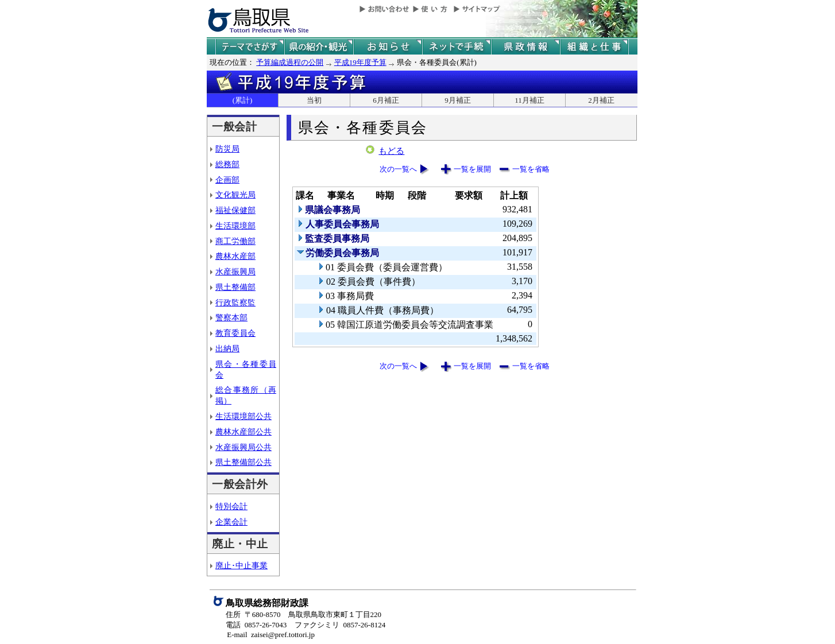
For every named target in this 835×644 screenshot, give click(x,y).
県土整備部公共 (243, 462)
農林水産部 (235, 256)
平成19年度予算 (360, 62)
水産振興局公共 (243, 447)
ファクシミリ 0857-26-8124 (340, 625)
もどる (391, 151)
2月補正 (601, 100)
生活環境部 (235, 226)
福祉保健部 (235, 210)
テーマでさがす (250, 47)
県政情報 (525, 47)
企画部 (227, 180)
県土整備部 (235, 287)
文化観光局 (235, 195)
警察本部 (231, 317)
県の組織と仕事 (594, 47)
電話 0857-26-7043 (256, 625)
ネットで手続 (457, 47)
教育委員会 (235, 333)
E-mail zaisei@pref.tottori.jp (271, 635)
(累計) (243, 100)
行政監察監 (235, 302)
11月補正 (529, 100)
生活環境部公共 (243, 416)
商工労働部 (235, 241)
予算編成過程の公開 (290, 62)
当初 (314, 100)
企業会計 (231, 522)
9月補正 (458, 100)
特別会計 (231, 506)
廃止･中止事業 (241, 565)
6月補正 (386, 100)
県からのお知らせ (388, 47)
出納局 (227, 348)
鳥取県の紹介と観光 (319, 47)
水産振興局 (235, 271)
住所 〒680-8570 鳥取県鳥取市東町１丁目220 (304, 614)
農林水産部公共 (243, 432)
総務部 (227, 164)
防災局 (227, 149)
